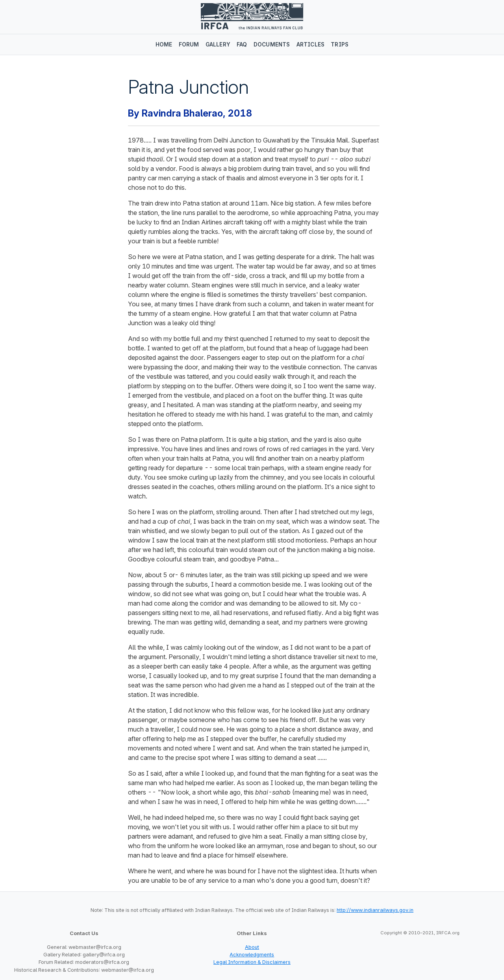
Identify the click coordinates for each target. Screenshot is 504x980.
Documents (272, 44)
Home (164, 44)
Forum (189, 44)
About (252, 947)
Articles (311, 44)
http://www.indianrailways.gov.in (375, 910)
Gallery (218, 44)
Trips (340, 44)
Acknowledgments (252, 955)
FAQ (242, 44)
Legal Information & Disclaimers (252, 962)
